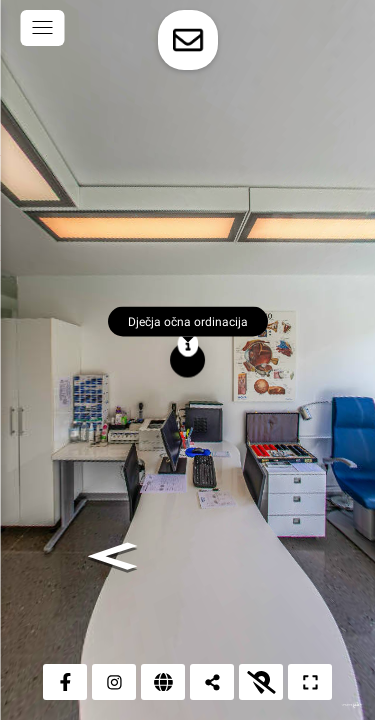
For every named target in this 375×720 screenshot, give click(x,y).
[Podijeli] (212, 682)
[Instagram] (114, 682)
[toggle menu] (42, 28)
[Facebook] (65, 682)
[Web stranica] (163, 682)
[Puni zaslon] (310, 682)
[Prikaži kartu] (261, 682)
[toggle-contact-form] (188, 40)
